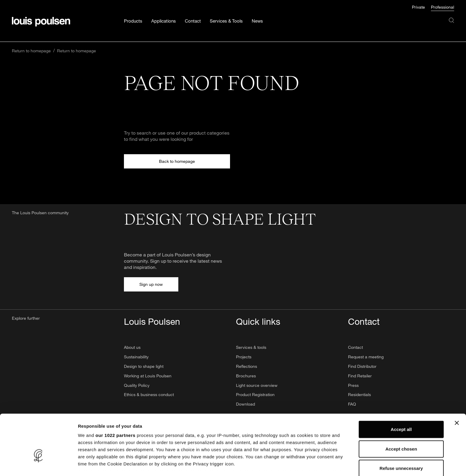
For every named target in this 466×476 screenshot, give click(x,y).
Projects (244, 357)
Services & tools (251, 347)
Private (418, 7)
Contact (355, 347)
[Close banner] (457, 384)
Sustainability (136, 357)
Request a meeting (366, 357)
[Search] (451, 26)
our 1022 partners (115, 396)
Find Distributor (362, 366)
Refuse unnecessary (401, 429)
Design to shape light (144, 366)
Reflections (247, 366)
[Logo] (41, 22)
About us (132, 347)
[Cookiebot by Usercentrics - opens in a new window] (38, 464)
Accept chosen (401, 409)
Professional (443, 7)
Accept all (401, 390)
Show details (312, 464)
